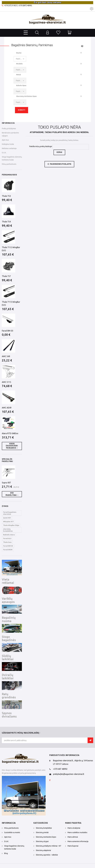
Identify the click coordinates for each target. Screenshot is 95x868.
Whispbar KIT (8, 521)
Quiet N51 (7, 518)
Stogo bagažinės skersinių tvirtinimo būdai (14, 847)
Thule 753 (6, 196)
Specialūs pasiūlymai (7, 460)
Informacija (8, 123)
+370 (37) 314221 (11, 5)
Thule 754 (6, 222)
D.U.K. (4, 153)
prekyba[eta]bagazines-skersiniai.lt (69, 774)
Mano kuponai (73, 846)
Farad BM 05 (8, 546)
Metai (19, 75)
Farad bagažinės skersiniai (10, 513)
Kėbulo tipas (21, 85)
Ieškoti (22, 110)
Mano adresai (73, 837)
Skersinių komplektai (44, 828)
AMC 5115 (6, 382)
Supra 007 (6, 483)
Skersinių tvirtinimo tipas (26, 96)
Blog (6, 853)
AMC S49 (6, 356)
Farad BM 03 (7, 331)
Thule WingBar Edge (11, 525)
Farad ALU (7, 538)
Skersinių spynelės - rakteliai (47, 855)
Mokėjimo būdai (8, 144)
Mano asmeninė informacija (78, 841)
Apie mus (5, 140)
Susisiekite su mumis (12, 832)
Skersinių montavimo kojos (46, 837)
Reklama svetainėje (9, 148)
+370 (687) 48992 (25, 5)
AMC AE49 (7, 408)
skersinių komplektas (8, 530)
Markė (19, 53)
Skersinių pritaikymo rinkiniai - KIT (49, 846)
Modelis (19, 64)
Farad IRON (8, 550)
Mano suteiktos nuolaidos (77, 832)
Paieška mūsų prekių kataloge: (41, 146)
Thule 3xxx (7, 542)
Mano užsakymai (74, 828)
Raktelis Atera (9, 535)
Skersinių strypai (42, 841)
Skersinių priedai (42, 832)
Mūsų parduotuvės (9, 164)
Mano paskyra (73, 823)
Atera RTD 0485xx (10, 433)
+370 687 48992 (60, 769)
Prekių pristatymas (9, 129)
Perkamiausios (9, 175)
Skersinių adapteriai (43, 850)
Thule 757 (6, 276)
